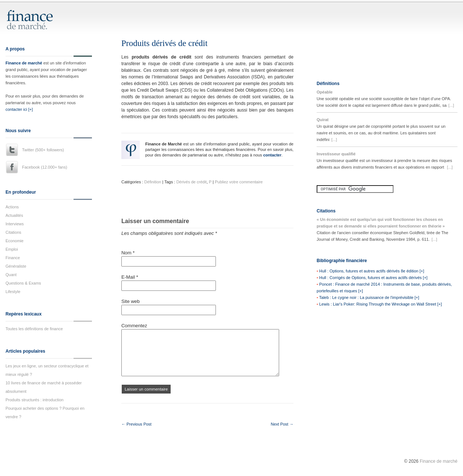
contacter (273, 155)
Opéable (325, 92)
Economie (15, 241)
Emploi (12, 249)
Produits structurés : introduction (35, 400)
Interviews (15, 224)
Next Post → (282, 424)
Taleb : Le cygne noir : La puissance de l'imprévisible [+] (369, 297)
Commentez (134, 326)
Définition (153, 182)
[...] (451, 105)
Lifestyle (13, 292)
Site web (131, 301)
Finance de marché (24, 63)
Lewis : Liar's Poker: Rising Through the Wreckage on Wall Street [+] (381, 304)
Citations (13, 232)
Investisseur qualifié (336, 154)
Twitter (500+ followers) (43, 150)
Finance (13, 258)
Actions (12, 207)
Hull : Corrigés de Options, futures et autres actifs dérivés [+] (373, 278)
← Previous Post (136, 424)
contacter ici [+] (19, 109)
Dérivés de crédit (191, 182)
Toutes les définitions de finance (34, 329)
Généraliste (16, 266)
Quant (11, 275)
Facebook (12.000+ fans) (45, 167)
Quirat (323, 120)
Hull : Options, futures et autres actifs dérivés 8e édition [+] (372, 271)
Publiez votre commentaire (239, 182)
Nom (128, 253)
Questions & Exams (23, 283)
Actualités (14, 215)
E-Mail (130, 277)
